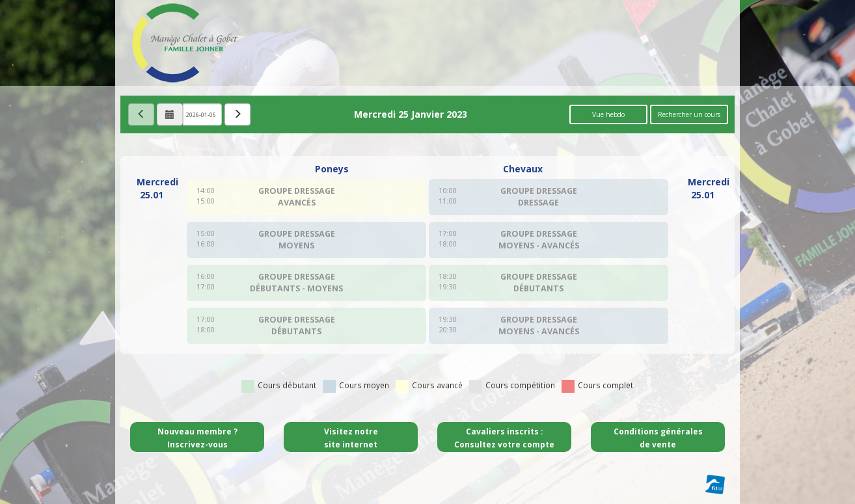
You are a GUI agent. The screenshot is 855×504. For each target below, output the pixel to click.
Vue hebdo (608, 114)
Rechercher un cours (689, 114)
